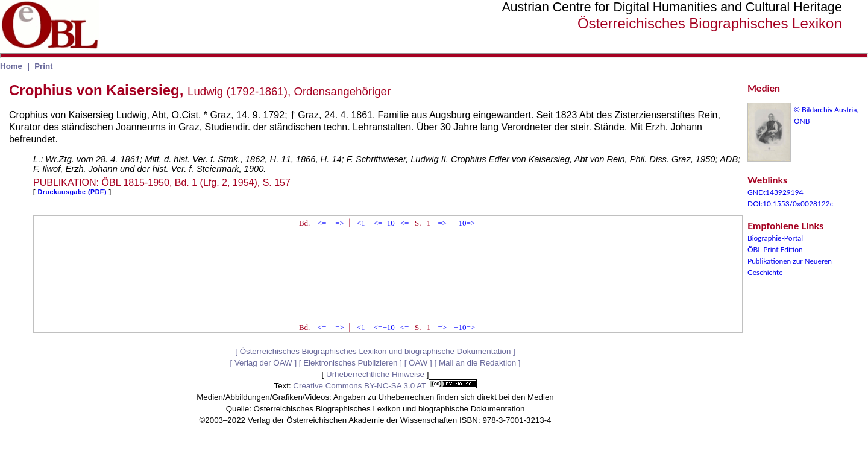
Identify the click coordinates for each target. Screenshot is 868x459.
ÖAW (418, 363)
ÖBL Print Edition (775, 249)
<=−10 (384, 223)
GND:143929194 (775, 192)
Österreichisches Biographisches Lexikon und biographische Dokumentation (376, 351)
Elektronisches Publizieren (350, 363)
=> (340, 223)
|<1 (360, 223)
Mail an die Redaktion (477, 363)
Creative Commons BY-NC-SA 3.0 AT (385, 386)
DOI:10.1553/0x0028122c (791, 204)
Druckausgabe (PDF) (72, 192)
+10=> (464, 223)
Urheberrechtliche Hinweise (375, 374)
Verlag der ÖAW (263, 363)
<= (322, 223)
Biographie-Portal (775, 238)
